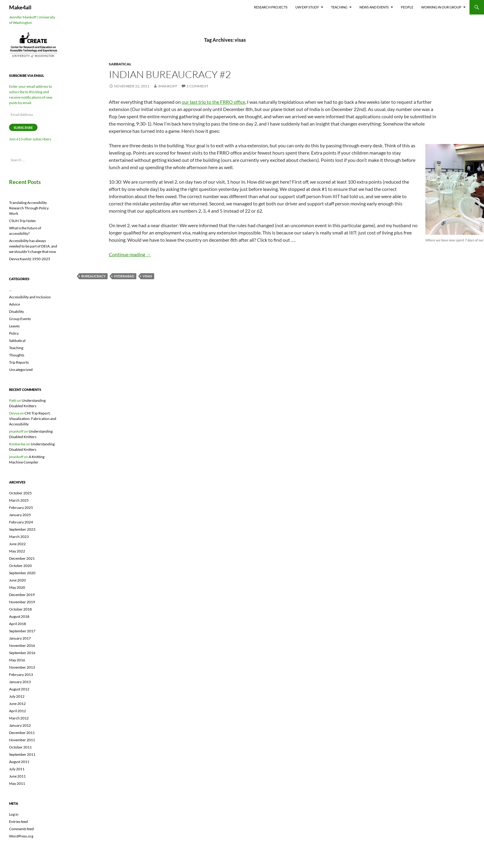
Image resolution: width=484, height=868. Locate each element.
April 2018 (18, 624)
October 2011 (20, 747)
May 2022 (17, 551)
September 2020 (22, 573)
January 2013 (20, 682)
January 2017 (20, 638)
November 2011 (22, 740)
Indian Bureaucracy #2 (170, 74)
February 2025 (21, 508)
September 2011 (22, 754)
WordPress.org (21, 836)
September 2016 (22, 653)
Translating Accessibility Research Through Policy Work (29, 208)
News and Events (374, 7)
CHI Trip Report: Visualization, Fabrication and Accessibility (33, 419)
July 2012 (17, 696)
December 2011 (22, 733)
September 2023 (22, 529)
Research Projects (271, 7)
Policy (14, 333)
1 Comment (197, 86)
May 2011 (17, 783)
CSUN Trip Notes (22, 221)
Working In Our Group (441, 7)
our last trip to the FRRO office (213, 102)
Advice (15, 304)
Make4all (20, 7)
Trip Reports (19, 362)
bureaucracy (93, 276)
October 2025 (20, 493)
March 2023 (19, 537)
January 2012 (20, 725)
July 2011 (17, 769)
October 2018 (20, 609)
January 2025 (20, 515)
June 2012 (17, 704)
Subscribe (23, 128)
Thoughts (17, 355)
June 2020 (17, 580)
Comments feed (21, 829)
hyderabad (124, 276)
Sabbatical (120, 64)
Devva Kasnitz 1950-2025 (30, 259)
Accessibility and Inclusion (30, 297)
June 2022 (17, 544)
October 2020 (20, 566)
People (407, 7)
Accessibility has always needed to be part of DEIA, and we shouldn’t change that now (33, 246)
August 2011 (19, 762)
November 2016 (22, 645)
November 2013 (22, 667)
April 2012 (18, 711)
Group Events (20, 319)
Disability (16, 311)
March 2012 (19, 718)
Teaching (339, 7)
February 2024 (21, 522)
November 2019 (22, 602)
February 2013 (21, 675)
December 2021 (22, 558)
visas (147, 276)
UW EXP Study (307, 7)
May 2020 (17, 587)
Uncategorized (21, 370)
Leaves (14, 326)
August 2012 (19, 689)
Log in (14, 814)
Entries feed (18, 822)
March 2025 (19, 500)
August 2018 (19, 616)
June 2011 (17, 776)
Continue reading (130, 254)
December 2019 (22, 595)
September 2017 (22, 631)
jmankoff (168, 86)
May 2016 (17, 660)
